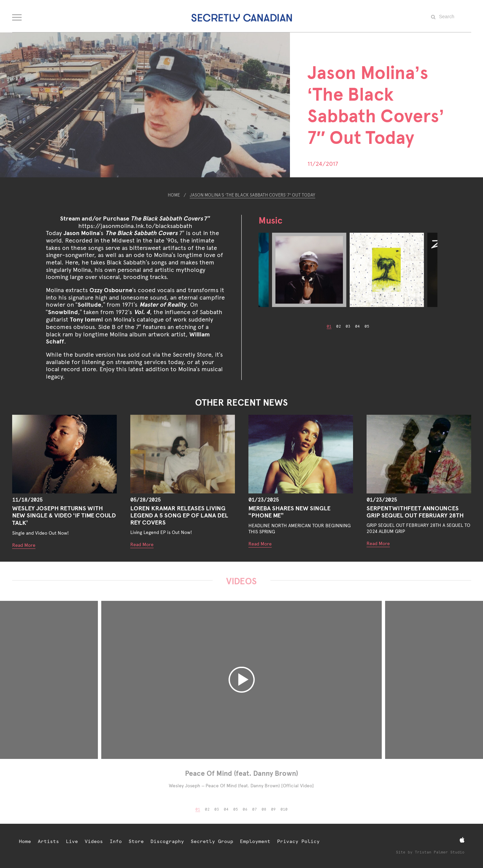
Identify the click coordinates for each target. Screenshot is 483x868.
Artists (48, 841)
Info (116, 841)
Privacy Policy (298, 841)
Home (174, 195)
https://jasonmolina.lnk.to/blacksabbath (135, 226)
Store (136, 841)
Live (72, 841)
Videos (94, 841)
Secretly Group (212, 841)
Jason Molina (82, 233)
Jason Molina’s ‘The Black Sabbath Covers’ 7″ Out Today (252, 195)
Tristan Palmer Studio (440, 852)
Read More (24, 545)
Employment (255, 841)
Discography (167, 841)
